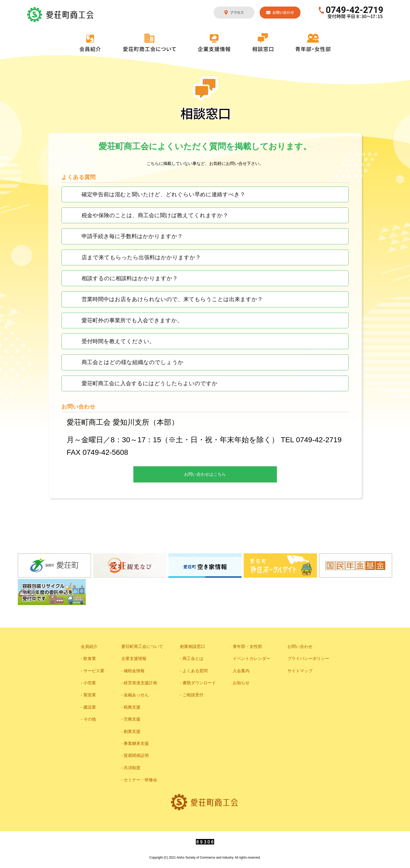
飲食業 (90, 659)
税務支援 (132, 707)
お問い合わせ (280, 13)
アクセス (234, 13)
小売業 (90, 683)
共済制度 (132, 768)
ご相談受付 (193, 695)
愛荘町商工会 (61, 15)
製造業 (90, 695)
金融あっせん (136, 695)
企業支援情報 (214, 43)
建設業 (90, 707)
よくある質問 (195, 671)
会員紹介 (90, 43)
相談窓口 (263, 42)
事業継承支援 (136, 743)
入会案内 (241, 671)
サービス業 (94, 671)
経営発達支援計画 (140, 683)
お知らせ (241, 683)
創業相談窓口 (192, 646)
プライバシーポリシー (308, 659)
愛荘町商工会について (150, 43)
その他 (90, 719)
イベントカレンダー (252, 659)
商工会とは (193, 659)
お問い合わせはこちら (205, 474)
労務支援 (132, 719)
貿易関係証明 (136, 755)
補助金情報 (134, 671)
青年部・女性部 (313, 43)
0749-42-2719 (351, 13)
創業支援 (132, 731)
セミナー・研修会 (140, 780)
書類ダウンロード (199, 683)
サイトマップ (300, 671)
